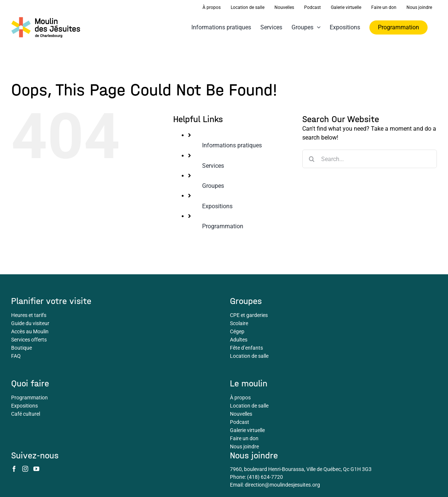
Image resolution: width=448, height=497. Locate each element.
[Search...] (370, 159)
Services (213, 166)
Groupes (213, 186)
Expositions (217, 206)
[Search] (312, 159)
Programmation (223, 226)
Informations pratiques (232, 145)
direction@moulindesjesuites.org (282, 485)
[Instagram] (25, 469)
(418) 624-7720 (265, 477)
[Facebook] (14, 469)
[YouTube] (36, 469)
